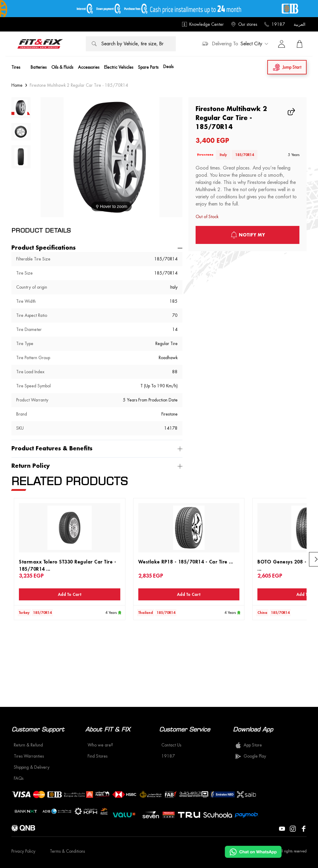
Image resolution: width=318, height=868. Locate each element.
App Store (249, 745)
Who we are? (100, 745)
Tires (16, 67)
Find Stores (97, 756)
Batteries (39, 67)
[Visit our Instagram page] (293, 828)
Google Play (251, 756)
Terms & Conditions (67, 851)
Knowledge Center (203, 24)
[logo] (40, 44)
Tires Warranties (29, 756)
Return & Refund (28, 745)
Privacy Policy (23, 851)
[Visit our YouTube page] (282, 828)
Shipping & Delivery (32, 767)
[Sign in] (281, 44)
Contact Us (171, 745)
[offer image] (159, 9)
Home (17, 85)
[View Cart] (299, 44)
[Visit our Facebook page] (304, 828)
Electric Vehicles (119, 67)
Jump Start (287, 67)
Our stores (244, 24)
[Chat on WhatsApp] (253, 852)
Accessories (89, 67)
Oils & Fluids (62, 67)
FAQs (19, 778)
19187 (275, 24)
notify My (248, 235)
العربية (300, 24)
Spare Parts (148, 67)
